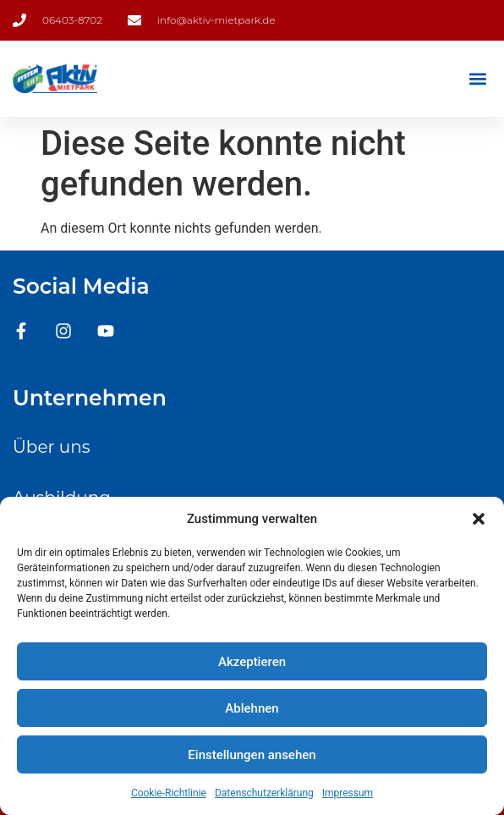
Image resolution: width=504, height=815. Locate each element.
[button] (479, 519)
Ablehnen (252, 708)
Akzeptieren (252, 662)
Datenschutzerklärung (264, 793)
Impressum (348, 793)
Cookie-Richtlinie (169, 793)
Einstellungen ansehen (252, 755)
